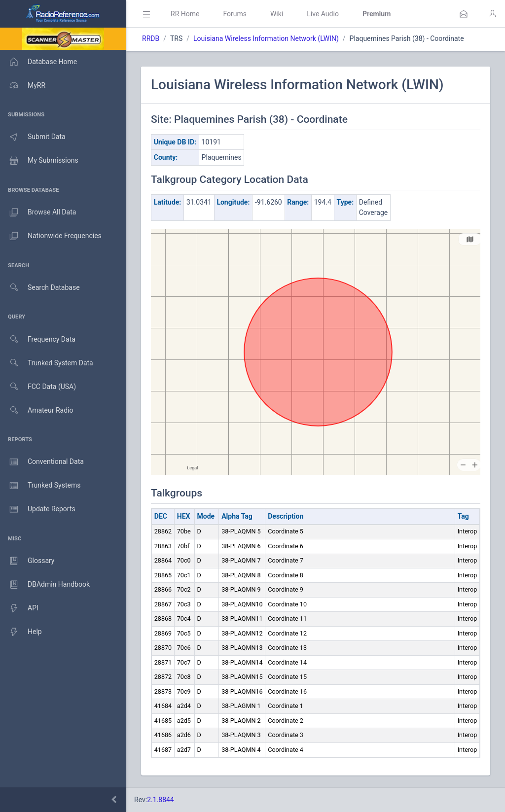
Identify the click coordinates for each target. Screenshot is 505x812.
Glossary (27, 561)
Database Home (38, 62)
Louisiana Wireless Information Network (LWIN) (266, 38)
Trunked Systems (40, 486)
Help (21, 632)
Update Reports (38, 509)
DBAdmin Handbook (45, 585)
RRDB (151, 38)
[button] (464, 14)
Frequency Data (38, 339)
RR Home (185, 14)
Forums (235, 14)
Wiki (277, 14)
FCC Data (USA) (38, 387)
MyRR (23, 85)
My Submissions (39, 161)
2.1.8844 (161, 800)
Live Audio (323, 14)
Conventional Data (42, 462)
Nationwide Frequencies (51, 236)
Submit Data (33, 137)
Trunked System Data (47, 363)
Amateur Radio (37, 410)
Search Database (40, 288)
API (19, 608)
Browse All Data (38, 212)
